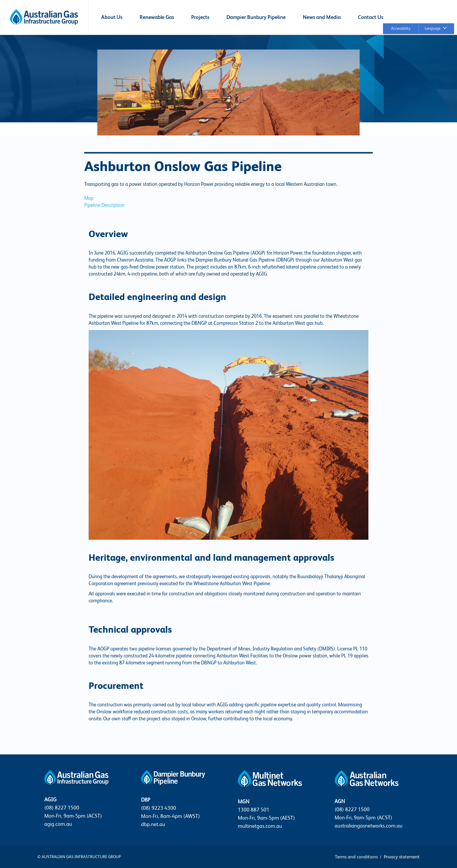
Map (89, 198)
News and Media (322, 17)
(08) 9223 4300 (159, 808)
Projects (200, 17)
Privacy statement (402, 857)
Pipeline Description (104, 205)
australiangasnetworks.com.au (369, 826)
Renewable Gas (157, 17)
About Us (112, 17)
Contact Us (371, 17)
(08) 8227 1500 (62, 808)
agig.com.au (58, 824)
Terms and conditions (356, 857)
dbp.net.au (153, 824)
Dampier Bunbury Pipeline (256, 17)
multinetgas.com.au (260, 826)
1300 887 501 (254, 810)
